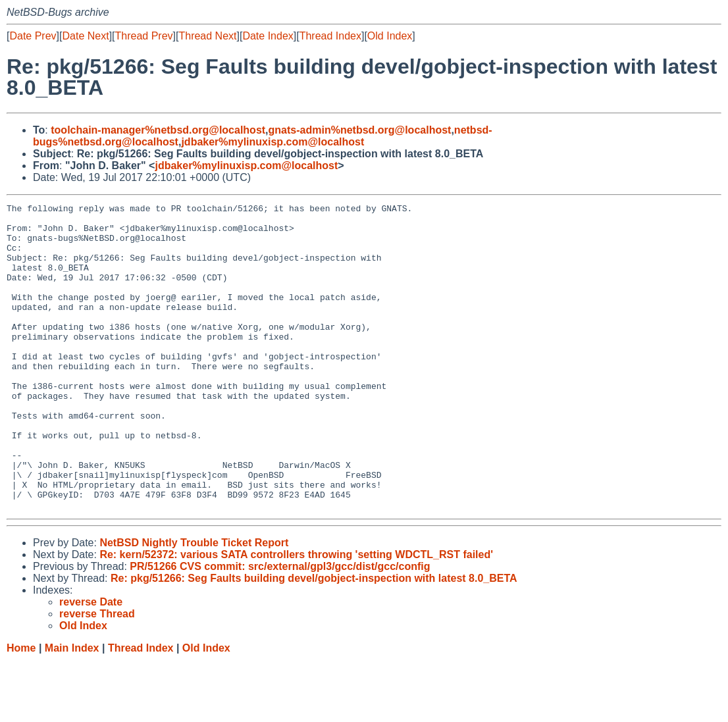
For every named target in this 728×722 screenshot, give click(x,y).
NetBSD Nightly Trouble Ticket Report (194, 604)
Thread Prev (144, 36)
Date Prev (33, 36)
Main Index (72, 709)
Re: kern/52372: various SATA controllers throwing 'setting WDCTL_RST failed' (296, 616)
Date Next (85, 36)
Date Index (268, 36)
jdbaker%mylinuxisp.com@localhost (273, 142)
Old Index (390, 36)
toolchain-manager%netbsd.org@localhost (158, 130)
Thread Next (207, 36)
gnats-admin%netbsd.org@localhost (360, 130)
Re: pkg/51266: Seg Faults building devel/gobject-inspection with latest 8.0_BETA (314, 639)
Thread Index (330, 36)
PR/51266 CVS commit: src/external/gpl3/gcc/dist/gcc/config (280, 628)
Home (21, 709)
